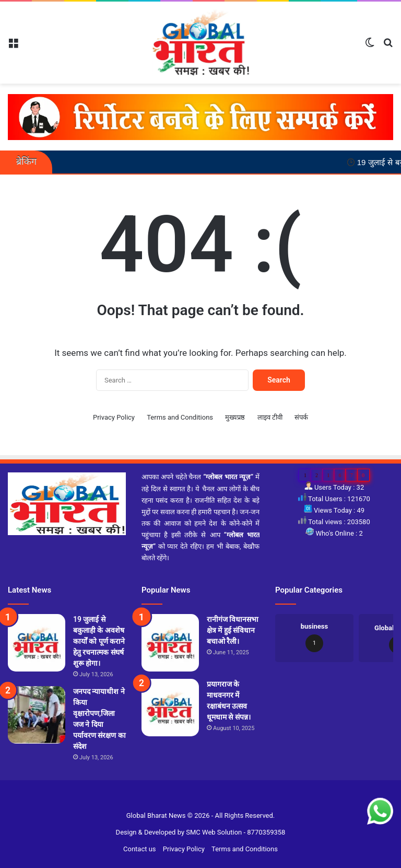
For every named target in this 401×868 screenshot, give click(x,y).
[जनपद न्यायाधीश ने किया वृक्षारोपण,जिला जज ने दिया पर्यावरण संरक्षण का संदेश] (37, 715)
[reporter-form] (200, 117)
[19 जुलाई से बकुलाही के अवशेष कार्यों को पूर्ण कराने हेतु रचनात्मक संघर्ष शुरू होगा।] (37, 643)
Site (207, 799)
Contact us (140, 849)
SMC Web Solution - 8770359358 (235, 832)
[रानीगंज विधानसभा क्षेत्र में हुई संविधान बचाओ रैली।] (170, 643)
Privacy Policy (114, 417)
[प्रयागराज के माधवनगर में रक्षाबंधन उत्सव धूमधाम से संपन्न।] (170, 708)
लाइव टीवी (270, 417)
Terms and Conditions (180, 417)
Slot (194, 799)
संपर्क (301, 417)
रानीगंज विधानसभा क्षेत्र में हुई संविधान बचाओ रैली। (233, 630)
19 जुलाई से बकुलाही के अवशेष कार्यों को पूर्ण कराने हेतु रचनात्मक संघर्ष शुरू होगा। (99, 641)
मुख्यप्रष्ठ (235, 417)
